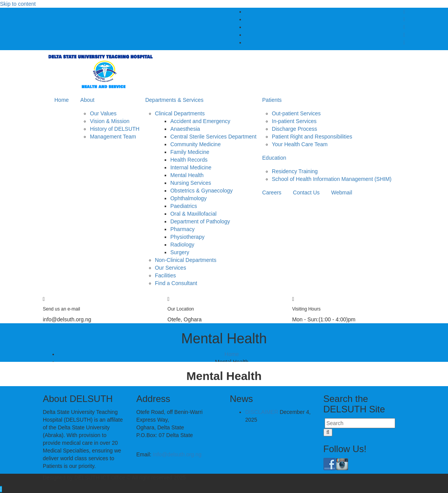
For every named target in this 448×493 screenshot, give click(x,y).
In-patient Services (294, 121)
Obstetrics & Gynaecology (202, 191)
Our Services (171, 268)
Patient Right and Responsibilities (312, 137)
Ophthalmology (189, 198)
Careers (272, 192)
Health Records (189, 160)
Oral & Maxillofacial (194, 214)
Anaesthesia (185, 129)
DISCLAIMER (262, 412)
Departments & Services (174, 100)
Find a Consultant (176, 283)
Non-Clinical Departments (186, 260)
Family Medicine (190, 152)
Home (61, 100)
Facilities (165, 275)
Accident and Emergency (200, 121)
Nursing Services (191, 183)
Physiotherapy (188, 237)
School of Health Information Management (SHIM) (332, 179)
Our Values (103, 113)
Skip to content (18, 4)
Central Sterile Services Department (213, 137)
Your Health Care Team (300, 144)
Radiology (182, 245)
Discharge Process (295, 129)
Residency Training (295, 171)
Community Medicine (196, 144)
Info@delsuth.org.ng (177, 454)
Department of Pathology (200, 221)
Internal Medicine (191, 167)
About (87, 100)
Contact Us (306, 192)
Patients (272, 100)
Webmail (342, 192)
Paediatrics (184, 206)
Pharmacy (183, 229)
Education (274, 158)
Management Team (113, 137)
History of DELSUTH (115, 129)
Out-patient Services (296, 113)
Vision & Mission (109, 121)
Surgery (180, 252)
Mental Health (187, 175)
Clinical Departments (180, 113)
